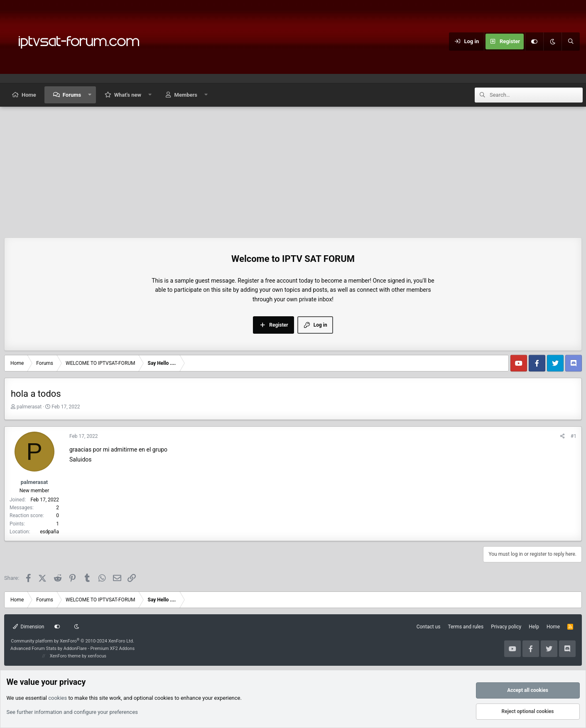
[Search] (571, 42)
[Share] (563, 436)
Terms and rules (466, 627)
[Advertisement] (293, 169)
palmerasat (29, 407)
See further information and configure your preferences (72, 712)
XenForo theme (65, 656)
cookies (58, 698)
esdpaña (49, 532)
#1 (574, 436)
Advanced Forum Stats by (72, 649)
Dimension (28, 627)
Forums (72, 95)
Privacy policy (506, 627)
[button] (90, 95)
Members (186, 95)
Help (534, 627)
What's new (128, 95)
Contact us (429, 627)
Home (29, 95)
